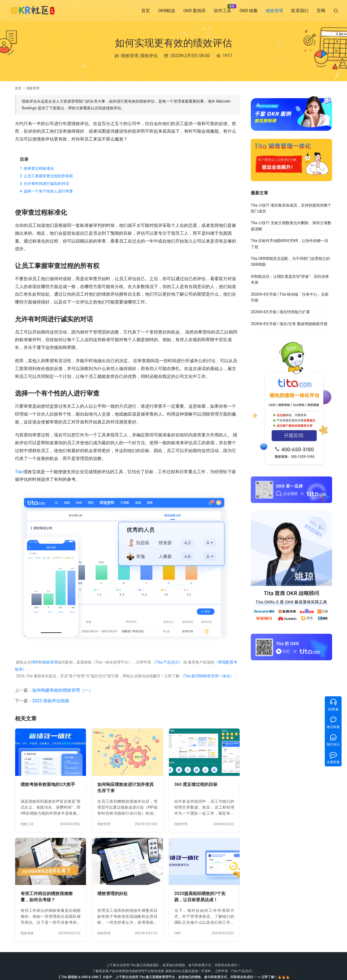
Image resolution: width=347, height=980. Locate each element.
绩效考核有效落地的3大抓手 (48, 784)
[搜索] (336, 11)
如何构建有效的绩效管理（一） (63, 690)
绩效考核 (27, 933)
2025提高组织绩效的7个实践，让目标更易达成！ (200, 897)
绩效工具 (27, 824)
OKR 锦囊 (248, 11)
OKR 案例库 (195, 11)
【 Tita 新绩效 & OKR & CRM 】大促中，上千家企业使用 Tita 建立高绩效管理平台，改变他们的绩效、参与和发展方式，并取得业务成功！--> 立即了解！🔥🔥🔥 (173, 977)
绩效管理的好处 (113, 894)
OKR (35, 662)
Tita (19, 472)
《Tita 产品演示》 (167, 662)
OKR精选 (167, 11)
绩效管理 (274, 11)
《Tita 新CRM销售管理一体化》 (207, 676)
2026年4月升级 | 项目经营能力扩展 (280, 312)
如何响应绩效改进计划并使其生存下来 (126, 788)
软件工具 (223, 11)
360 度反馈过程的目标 (196, 784)
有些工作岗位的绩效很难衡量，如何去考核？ (47, 897)
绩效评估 (149, 56)
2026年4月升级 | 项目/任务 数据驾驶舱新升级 (289, 324)
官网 (321, 11)
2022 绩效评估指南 (51, 701)
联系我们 (300, 11)
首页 (146, 11)
